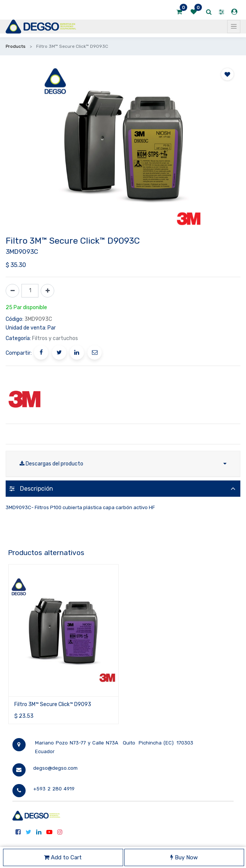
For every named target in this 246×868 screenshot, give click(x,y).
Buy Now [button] (184, 857)
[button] (227, 74)
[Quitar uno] (12, 291)
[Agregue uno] (47, 291)
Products (16, 46)
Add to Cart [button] (63, 857)
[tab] (123, 489)
